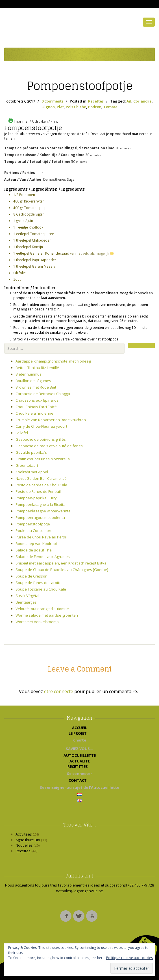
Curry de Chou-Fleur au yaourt (41, 426)
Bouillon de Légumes (33, 381)
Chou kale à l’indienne (34, 413)
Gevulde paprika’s (31, 452)
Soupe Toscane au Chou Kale (41, 589)
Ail (129, 101)
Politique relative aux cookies (129, 958)
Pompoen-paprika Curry (36, 498)
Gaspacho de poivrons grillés (41, 439)
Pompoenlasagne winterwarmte (43, 511)
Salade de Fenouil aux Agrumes (43, 557)
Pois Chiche (76, 107)
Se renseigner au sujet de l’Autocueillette (79, 787)
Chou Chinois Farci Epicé (36, 407)
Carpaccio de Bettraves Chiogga (43, 394)
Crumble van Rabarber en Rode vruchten (51, 420)
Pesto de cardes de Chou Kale (41, 485)
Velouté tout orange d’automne (42, 609)
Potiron (95, 107)
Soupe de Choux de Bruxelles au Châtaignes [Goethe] (62, 570)
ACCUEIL (79, 728)
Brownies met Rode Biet (36, 387)
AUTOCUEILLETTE (80, 755)
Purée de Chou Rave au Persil (41, 537)
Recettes (96, 101)
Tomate (110, 107)
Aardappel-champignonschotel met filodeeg (53, 361)
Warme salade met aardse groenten (47, 615)
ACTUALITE (80, 761)
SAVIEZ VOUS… (79, 749)
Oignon (48, 107)
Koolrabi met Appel (32, 472)
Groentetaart (27, 465)
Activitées (24, 834)
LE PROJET (79, 733)
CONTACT (79, 780)
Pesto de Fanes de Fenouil (38, 491)
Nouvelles (24, 845)
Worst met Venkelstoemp (37, 622)
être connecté (59, 691)
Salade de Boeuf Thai (34, 550)
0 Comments (52, 101)
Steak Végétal (27, 596)
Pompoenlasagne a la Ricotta (41, 504)
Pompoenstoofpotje (80, 86)
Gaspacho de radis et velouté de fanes (49, 446)
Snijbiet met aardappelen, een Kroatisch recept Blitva (61, 563)
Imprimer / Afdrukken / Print (33, 121)
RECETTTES (79, 766)
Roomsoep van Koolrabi (36, 544)
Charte (80, 740)
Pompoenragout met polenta (40, 517)
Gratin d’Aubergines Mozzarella (43, 459)
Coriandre (142, 101)
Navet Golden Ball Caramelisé (41, 478)
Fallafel (22, 433)
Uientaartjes (26, 602)
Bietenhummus (29, 374)
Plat (60, 107)
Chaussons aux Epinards (37, 400)
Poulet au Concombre (34, 531)
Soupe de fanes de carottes (40, 583)
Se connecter (79, 774)
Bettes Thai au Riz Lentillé (37, 368)
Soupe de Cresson (31, 576)
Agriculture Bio (28, 840)
